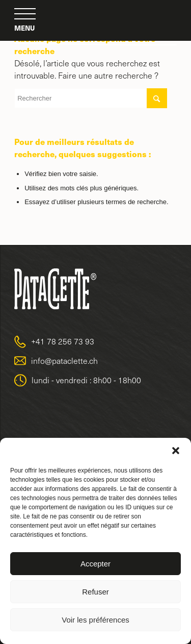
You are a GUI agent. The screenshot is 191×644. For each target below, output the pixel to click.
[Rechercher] (91, 98)
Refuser (95, 592)
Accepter (95, 564)
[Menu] (25, 14)
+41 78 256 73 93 (63, 341)
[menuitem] (25, 14)
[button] (176, 451)
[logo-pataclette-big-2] (96, 20)
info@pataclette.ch (64, 361)
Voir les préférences (95, 620)
